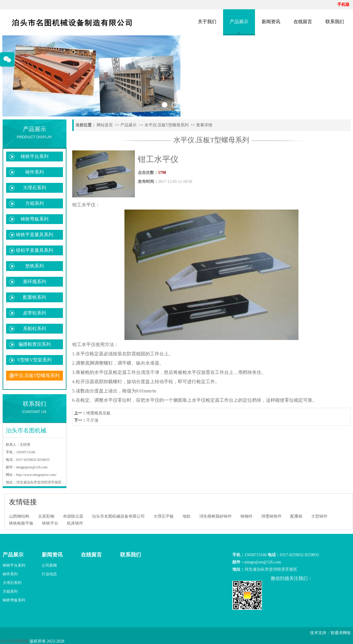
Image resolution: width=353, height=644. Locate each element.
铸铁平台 (50, 523)
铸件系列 (35, 172)
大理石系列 (35, 188)
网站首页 (105, 125)
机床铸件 (75, 523)
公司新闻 (49, 565)
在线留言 (303, 22)
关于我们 (207, 22)
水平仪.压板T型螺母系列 (35, 375)
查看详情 (204, 125)
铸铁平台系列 (35, 156)
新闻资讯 (271, 22)
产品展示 (239, 22)
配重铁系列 (35, 297)
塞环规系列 (35, 282)
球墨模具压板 (98, 413)
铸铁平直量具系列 (35, 235)
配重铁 (296, 516)
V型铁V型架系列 (34, 360)
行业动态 (49, 574)
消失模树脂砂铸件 (216, 516)
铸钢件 (247, 516)
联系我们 (335, 22)
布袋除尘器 (73, 516)
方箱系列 (35, 203)
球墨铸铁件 (271, 516)
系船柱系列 (35, 329)
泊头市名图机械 (14, 641)
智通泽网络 (341, 633)
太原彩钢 (46, 516)
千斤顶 (92, 420)
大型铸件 (319, 516)
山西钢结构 (19, 516)
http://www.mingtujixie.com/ (36, 475)
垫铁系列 (35, 266)
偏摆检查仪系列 (35, 344)
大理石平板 (164, 516)
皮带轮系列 (35, 313)
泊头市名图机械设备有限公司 (118, 516)
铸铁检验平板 (21, 523)
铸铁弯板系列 (35, 219)
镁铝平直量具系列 (35, 250)
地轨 (187, 516)
